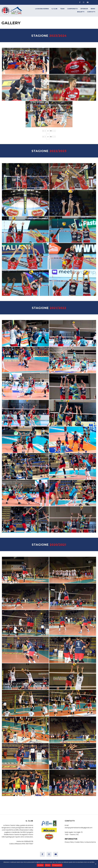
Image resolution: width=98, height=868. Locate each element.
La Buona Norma (90, 842)
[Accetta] (96, 864)
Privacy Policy (69, 842)
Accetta (40, 865)
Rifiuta (48, 865)
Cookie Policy (79, 842)
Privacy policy (57, 865)
